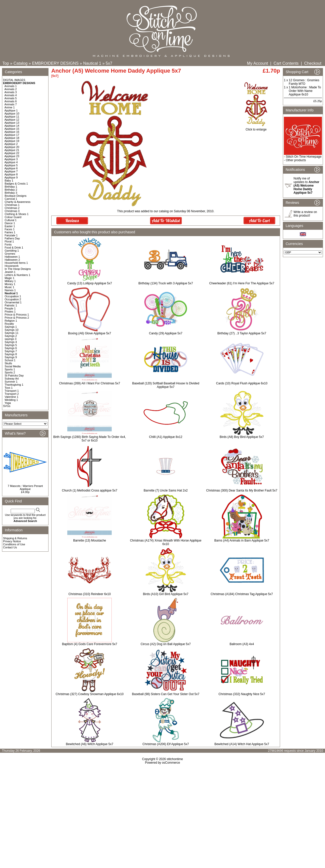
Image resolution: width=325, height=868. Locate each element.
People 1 (10, 308)
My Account (258, 63)
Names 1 (10, 290)
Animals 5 (11, 98)
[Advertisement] (162, 808)
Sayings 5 (11, 345)
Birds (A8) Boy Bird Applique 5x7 (242, 437)
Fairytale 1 (11, 235)
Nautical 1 (92, 63)
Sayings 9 (11, 357)
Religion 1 (11, 321)
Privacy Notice (12, 541)
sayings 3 (10, 339)
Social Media (13, 366)
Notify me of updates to (306, 186)
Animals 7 (11, 104)
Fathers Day (12, 238)
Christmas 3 (12, 211)
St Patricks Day (14, 375)
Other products (296, 160)
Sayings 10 (11, 330)
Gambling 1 (12, 251)
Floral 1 (9, 241)
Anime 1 (10, 107)
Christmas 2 (12, 208)
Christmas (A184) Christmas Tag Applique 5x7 (242, 594)
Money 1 (10, 284)
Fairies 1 (10, 232)
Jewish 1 (10, 272)
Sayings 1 (11, 327)
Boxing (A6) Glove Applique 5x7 (90, 333)
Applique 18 (12, 138)
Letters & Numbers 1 (17, 275)
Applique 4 (11, 162)
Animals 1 (11, 86)
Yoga (8, 403)
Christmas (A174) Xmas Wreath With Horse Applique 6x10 (166, 542)
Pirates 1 (10, 312)
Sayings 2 (11, 336)
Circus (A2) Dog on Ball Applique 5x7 (166, 644)
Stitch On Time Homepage (304, 157)
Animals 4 (11, 95)
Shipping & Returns (15, 538)
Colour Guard (13, 217)
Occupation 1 (13, 296)
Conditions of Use (14, 544)
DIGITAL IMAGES (14, 80)
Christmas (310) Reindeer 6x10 (90, 594)
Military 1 (10, 281)
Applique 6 (11, 168)
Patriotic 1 (11, 305)
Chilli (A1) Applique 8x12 (166, 437)
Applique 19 (12, 141)
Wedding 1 (11, 400)
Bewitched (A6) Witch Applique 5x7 (90, 744)
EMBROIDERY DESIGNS (55, 63)
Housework (12, 266)
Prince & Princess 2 (17, 318)
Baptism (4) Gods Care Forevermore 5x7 (90, 644)
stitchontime (175, 759)
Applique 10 (12, 113)
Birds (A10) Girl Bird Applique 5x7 (166, 594)
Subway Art (12, 379)
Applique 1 (11, 110)
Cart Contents (286, 63)
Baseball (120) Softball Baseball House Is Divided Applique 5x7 (166, 385)
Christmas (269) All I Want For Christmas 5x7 (90, 383)
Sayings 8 (11, 354)
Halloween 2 (12, 260)
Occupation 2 (13, 299)
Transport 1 (12, 391)
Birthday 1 (11, 187)
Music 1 (9, 287)
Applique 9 (11, 177)
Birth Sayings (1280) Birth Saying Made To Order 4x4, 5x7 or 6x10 (90, 439)
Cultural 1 (11, 220)
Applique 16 (12, 132)
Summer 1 (11, 382)
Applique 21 (12, 150)
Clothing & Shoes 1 (17, 214)
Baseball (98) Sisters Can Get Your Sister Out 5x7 (166, 694)
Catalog (20, 63)
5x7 (109, 63)
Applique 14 (12, 126)
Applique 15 (12, 129)
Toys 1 (9, 388)
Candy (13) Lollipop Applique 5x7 (90, 283)
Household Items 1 (16, 263)
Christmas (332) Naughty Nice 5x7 (242, 694)
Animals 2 (11, 89)
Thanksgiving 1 (14, 385)
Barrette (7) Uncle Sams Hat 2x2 (166, 490)
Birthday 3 (11, 193)
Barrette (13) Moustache (90, 541)
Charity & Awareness (18, 202)
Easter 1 (10, 226)
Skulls (8, 363)
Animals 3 (11, 92)
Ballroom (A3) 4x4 (242, 644)
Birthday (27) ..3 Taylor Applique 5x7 (242, 333)
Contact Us (10, 547)
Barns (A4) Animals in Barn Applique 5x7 (242, 541)
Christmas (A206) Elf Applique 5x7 (166, 744)
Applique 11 (12, 117)
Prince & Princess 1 (17, 315)
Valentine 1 (11, 397)
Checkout (313, 63)
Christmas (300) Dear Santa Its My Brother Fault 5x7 (242, 490)
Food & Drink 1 (14, 248)
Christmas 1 (12, 205)
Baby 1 (9, 181)
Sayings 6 (11, 348)
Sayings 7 (11, 351)
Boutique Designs (15, 196)
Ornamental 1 (13, 302)
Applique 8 (11, 174)
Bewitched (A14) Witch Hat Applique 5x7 (242, 744)
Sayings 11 (11, 333)
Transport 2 (12, 394)
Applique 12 (12, 120)
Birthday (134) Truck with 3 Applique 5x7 (166, 283)
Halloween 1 (12, 257)
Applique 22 (12, 153)
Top (6, 63)
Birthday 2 (11, 190)
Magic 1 (10, 278)
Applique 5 (11, 165)
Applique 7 (11, 171)
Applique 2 (11, 144)
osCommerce (171, 763)
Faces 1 (10, 229)
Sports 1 (10, 369)
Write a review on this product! (305, 214)
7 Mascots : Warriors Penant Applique (25, 487)
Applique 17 (12, 135)
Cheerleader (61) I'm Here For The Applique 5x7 (242, 283)
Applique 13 (12, 123)
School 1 (10, 360)
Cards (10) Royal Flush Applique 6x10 (242, 383)
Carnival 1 (11, 199)
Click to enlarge (256, 128)
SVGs (7, 406)
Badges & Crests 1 (16, 184)
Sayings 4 (11, 342)
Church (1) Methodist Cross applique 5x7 (90, 490)
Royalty (9, 324)
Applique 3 (11, 159)
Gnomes (10, 254)
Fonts (8, 244)
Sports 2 (10, 372)
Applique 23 (12, 156)
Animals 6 (11, 101)
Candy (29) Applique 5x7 (166, 333)
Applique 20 (12, 147)
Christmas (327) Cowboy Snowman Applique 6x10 (90, 694)
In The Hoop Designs (18, 269)
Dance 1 (10, 223)
